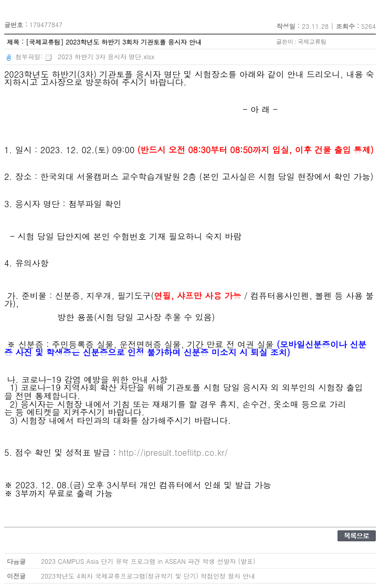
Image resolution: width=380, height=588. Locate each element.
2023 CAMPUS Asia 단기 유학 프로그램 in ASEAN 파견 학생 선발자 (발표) (148, 561)
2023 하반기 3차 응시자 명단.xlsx (99, 56)
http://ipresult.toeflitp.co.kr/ (173, 452)
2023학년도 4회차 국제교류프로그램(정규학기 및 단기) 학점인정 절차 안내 (148, 576)
